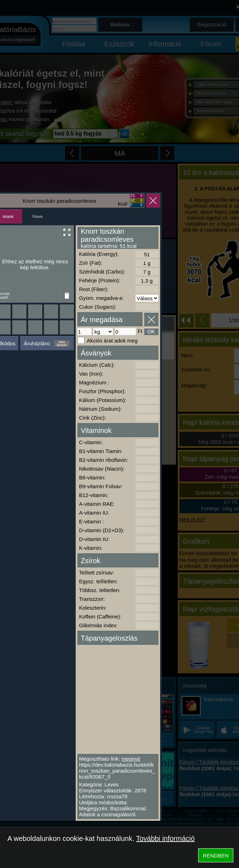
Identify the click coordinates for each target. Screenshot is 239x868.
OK (151, 331)
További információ (165, 838)
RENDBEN (216, 856)
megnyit (131, 759)
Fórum (38, 217)
